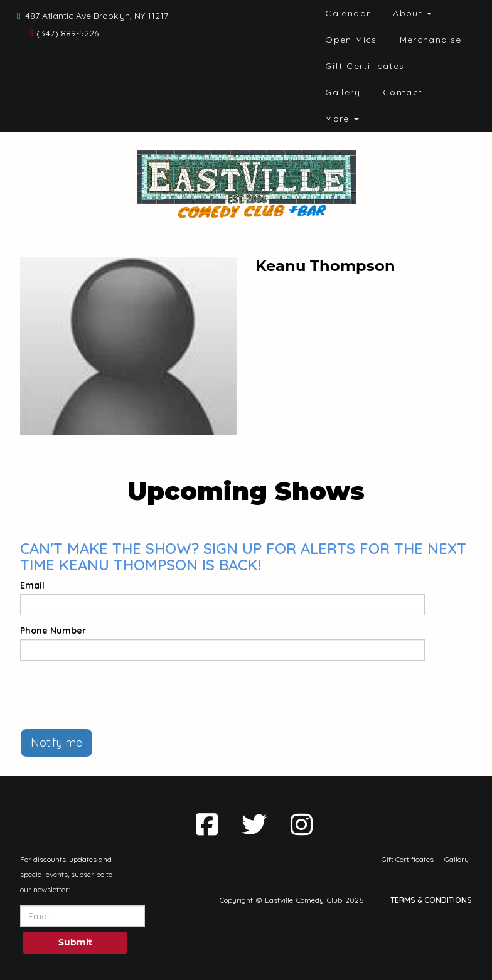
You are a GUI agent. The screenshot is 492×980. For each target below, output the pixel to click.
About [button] (412, 13)
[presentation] (115, 695)
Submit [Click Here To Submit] (75, 942)
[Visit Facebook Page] (207, 824)
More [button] (342, 119)
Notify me (56, 743)
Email (32, 585)
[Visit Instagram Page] (302, 824)
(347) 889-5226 (67, 33)
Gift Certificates (365, 66)
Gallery (343, 92)
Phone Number (53, 631)
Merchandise (431, 40)
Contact (403, 92)
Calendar (348, 13)
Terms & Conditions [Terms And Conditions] (431, 900)
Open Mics (351, 40)
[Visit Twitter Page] (254, 824)
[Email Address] (83, 916)
